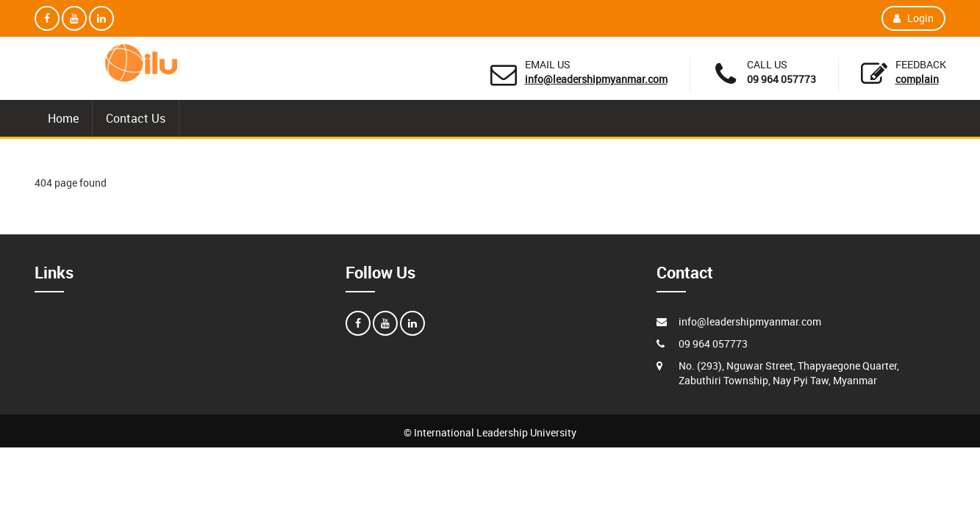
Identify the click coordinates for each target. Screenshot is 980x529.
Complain (917, 79)
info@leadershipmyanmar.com (596, 79)
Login (914, 18)
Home (63, 118)
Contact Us (136, 118)
